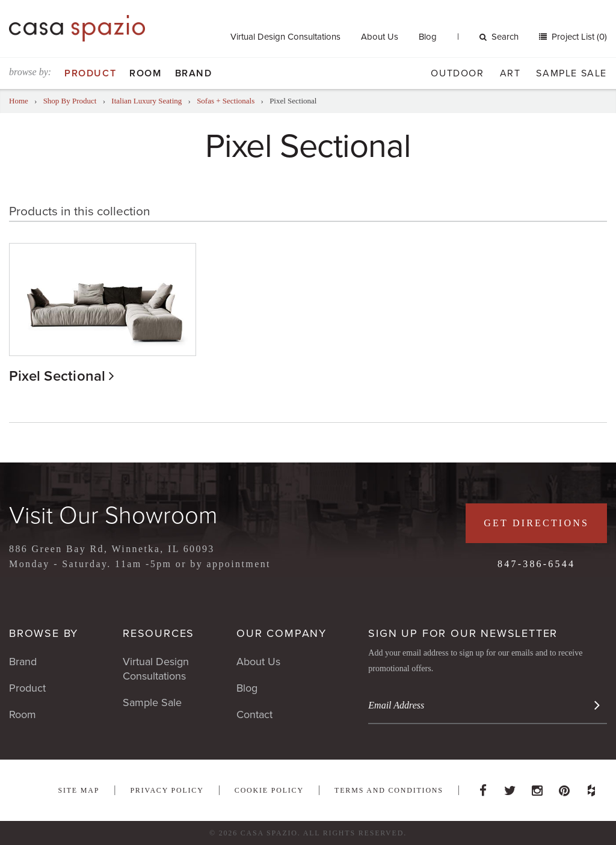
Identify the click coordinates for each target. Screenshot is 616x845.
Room (145, 73)
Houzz (591, 787)
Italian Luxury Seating (146, 101)
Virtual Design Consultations (285, 37)
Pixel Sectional (57, 376)
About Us (380, 37)
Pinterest (564, 787)
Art (510, 73)
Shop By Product (70, 101)
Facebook (483, 787)
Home (19, 101)
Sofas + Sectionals (226, 101)
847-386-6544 (536, 564)
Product (90, 73)
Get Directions (536, 523)
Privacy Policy (167, 790)
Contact (254, 714)
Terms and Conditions (389, 790)
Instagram (537, 787)
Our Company (282, 633)
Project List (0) (578, 37)
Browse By (44, 633)
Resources (159, 633)
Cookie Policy (269, 790)
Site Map (79, 790)
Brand (194, 73)
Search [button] (499, 37)
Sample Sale (571, 73)
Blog (428, 37)
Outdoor (457, 73)
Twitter (510, 787)
